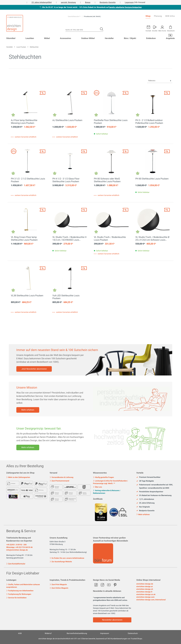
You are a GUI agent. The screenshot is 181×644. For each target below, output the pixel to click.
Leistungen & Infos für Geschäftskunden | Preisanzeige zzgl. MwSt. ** (110, 482)
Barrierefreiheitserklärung (77, 633)
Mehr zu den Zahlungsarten (18, 477)
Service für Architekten (16, 598)
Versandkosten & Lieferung (61, 477)
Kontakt (148, 31)
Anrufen (155, 31)
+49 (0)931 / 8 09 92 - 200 (16, 545)
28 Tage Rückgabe (145, 481)
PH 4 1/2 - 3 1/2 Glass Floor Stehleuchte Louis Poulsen (66, 180)
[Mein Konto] (155, 28)
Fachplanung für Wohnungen (19, 594)
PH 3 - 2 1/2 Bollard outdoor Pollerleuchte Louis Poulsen (149, 122)
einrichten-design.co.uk (146, 594)
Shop (148, 16)
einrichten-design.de (145, 584)
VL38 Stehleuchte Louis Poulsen (27, 296)
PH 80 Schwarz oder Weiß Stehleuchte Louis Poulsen (107, 180)
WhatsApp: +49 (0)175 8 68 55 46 (19, 547)
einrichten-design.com (145, 597)
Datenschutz (133, 633)
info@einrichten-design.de (17, 550)
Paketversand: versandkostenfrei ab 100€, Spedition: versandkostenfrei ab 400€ (155, 486)
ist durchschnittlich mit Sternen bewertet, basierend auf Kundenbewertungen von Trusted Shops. (90, 639)
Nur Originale (143, 507)
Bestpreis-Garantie (108, 2)
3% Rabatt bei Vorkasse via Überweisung (154, 495)
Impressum (105, 633)
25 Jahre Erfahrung (145, 503)
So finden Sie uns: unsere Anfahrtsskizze (67, 558)
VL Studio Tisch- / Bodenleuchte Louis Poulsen (110, 239)
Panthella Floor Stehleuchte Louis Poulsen (111, 122)
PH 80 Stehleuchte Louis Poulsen (152, 179)
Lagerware (129, 2)
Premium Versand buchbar (148, 477)
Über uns (97, 487)
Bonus (88, 2)
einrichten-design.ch (145, 589)
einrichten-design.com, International (151, 600)
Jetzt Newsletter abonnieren (34, 369)
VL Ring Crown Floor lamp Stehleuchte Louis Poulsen (24, 239)
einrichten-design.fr (144, 592)
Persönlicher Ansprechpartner (150, 492)
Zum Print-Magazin (58, 585)
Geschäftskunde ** (74, 16)
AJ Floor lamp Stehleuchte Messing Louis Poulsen (24, 122)
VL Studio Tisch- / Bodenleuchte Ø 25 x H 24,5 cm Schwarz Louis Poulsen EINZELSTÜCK (152, 239)
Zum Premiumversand (59, 481)
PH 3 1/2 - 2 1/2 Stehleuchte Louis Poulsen (28, 180)
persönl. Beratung (68, 2)
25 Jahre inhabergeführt (42, 2)
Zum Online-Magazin (59, 588)
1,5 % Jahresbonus (145, 499)
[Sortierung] (160, 81)
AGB (20, 633)
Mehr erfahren (28, 410)
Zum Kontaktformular (16, 564)
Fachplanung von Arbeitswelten (20, 591)
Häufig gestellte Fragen (103, 477)
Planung (158, 16)
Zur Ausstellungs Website (61, 562)
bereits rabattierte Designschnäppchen (125, 7)
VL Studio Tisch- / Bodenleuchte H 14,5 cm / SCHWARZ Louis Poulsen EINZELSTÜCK (69, 239)
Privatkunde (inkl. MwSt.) (92, 16)
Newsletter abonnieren (112, 620)
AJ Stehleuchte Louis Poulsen (67, 121)
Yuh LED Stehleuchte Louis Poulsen (66, 297)
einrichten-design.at (145, 587)
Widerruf (48, 633)
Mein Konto (162, 31)
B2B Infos (170, 16)
